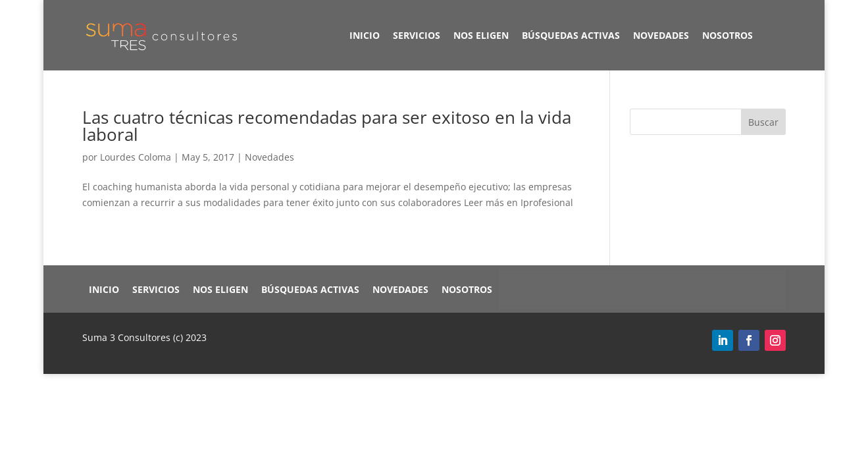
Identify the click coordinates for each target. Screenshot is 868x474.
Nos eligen (481, 35)
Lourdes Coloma (136, 157)
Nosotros (728, 35)
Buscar (763, 122)
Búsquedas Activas (571, 35)
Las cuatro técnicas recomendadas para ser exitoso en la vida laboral (327, 126)
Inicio (365, 35)
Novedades (661, 35)
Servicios (417, 35)
